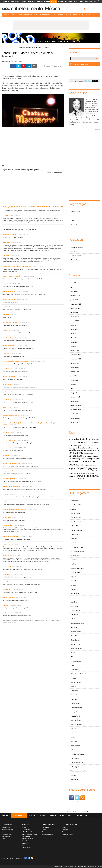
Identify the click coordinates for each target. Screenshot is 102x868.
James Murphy (80, 450)
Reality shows (6, 836)
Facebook (71, 71)
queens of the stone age (82, 471)
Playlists (65, 832)
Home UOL (5, 816)
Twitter (77, 799)
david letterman (94, 446)
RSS (32, 858)
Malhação (25, 841)
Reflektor (71, 473)
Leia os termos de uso (9, 622)
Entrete (54, 1)
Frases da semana (7, 830)
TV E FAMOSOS (7, 825)
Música (52, 8)
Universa (61, 1)
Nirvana (84, 459)
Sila (23, 845)
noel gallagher (93, 459)
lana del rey (25, 170)
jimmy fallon (88, 450)
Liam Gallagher (88, 453)
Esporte (47, 1)
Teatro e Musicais (46, 15)
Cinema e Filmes (48, 825)
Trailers (44, 830)
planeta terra (91, 465)
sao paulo (77, 473)
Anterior (22, 47)
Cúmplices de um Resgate (30, 834)
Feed (83, 799)
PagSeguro (89, 1)
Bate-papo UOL (82, 816)
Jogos (20, 15)
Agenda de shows (67, 834)
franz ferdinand (88, 448)
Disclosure (72, 448)
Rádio (75, 15)
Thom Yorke (74, 479)
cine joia (80, 442)
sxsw (87, 473)
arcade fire (74, 439)
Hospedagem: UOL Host (96, 866)
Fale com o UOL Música (72, 812)
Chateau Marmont (14, 170)
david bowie (86, 446)
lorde (70, 459)
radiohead (93, 471)
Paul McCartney (82, 465)
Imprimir (49, 173)
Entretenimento (27, 8)
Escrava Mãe (26, 836)
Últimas (7, 15)
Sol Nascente (26, 848)
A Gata (24, 827)
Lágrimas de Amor (27, 839)
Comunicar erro (58, 173)
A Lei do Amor (26, 830)
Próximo (46, 47)
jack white (72, 450)
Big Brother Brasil (7, 834)
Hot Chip (96, 448)
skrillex (83, 473)
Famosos (69, 1)
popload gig (84, 468)
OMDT (77, 461)
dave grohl (78, 446)
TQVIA (81, 479)
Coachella (90, 443)
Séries (3, 839)
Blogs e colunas (6, 827)
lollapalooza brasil (91, 456)
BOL (82, 1)
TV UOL (76, 1)
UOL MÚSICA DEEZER (70, 825)
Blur (73, 443)
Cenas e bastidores (48, 834)
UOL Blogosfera (79, 493)
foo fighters (79, 448)
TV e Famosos (59, 15)
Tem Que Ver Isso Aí (86, 476)
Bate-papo (32, 1)
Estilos (64, 827)
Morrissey (76, 459)
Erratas (84, 812)
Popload (72, 468)
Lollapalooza (76, 456)
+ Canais (88, 15)
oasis (71, 462)
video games (34, 170)
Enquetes (45, 832)
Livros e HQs (28, 15)
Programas (65, 830)
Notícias (40, 1)
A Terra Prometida (27, 832)
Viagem (81, 15)
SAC (25, 2)
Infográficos (45, 827)
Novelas (68, 15)
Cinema (14, 15)
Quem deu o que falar (8, 832)
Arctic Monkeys (88, 439)
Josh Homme (95, 450)
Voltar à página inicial (33, 47)
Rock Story (25, 843)
